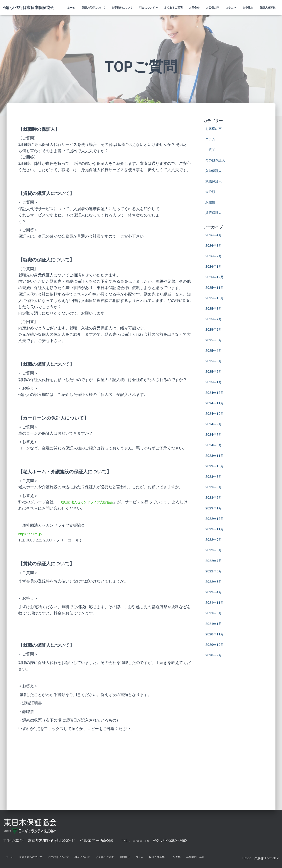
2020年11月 (216, 634)
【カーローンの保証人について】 (60, 418)
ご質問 (211, 149)
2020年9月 (215, 655)
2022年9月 (215, 539)
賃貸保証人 (215, 212)
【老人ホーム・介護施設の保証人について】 (73, 471)
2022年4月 (215, 592)
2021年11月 (216, 602)
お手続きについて (122, 8)
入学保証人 (215, 171)
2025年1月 (215, 382)
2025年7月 (215, 319)
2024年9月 (215, 424)
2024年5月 (215, 445)
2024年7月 (215, 434)
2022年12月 (216, 518)
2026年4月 (215, 235)
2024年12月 (216, 392)
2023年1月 (215, 508)
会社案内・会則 (211, 858)
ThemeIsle (272, 858)
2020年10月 (216, 644)
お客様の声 (213, 8)
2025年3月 (215, 361)
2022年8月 (215, 550)
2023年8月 (215, 476)
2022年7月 (215, 561)
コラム (231, 8)
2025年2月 (215, 371)
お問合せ (194, 8)
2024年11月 (216, 403)
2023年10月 (216, 466)
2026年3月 (215, 245)
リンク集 (189, 858)
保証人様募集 (268, 8)
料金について (148, 8)
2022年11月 (216, 529)
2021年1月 (215, 624)
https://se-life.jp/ (32, 534)
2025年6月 (215, 329)
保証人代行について (93, 8)
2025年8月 (215, 308)
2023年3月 (215, 487)
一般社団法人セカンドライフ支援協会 (91, 502)
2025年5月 (215, 340)
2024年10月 (216, 413)
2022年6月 (215, 571)
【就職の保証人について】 (52, 260)
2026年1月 (215, 266)
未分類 (211, 191)
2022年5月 (215, 581)
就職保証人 (215, 181)
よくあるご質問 (173, 8)
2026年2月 (215, 256)
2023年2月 (215, 497)
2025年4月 (215, 350)
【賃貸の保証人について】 (52, 193)
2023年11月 (216, 455)
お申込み (248, 8)
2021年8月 (215, 613)
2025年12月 (216, 277)
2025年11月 (216, 287)
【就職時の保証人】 (43, 129)
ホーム (71, 8)
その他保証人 (217, 160)
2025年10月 (216, 298)
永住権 (211, 202)
